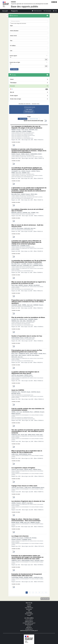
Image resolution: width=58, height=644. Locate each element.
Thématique (13, 83)
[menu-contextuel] (11, 23)
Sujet (11, 26)
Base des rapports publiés (25, 7)
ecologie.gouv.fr (29, 629)
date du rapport (23, 119)
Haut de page (45, 599)
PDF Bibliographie (29, 112)
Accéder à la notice (16, 142)
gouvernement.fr (29, 624)
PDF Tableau (29, 110)
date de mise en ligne (34, 119)
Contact (29, 615)
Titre (11, 41)
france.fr (29, 626)
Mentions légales (29, 614)
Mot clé (12, 92)
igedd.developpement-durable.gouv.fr (29, 631)
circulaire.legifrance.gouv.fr (29, 623)
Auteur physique (14, 31)
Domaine (12, 86)
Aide (29, 611)
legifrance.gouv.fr (29, 621)
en (11, 57)
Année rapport (14, 96)
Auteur (12, 79)
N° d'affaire (13, 46)
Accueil (29, 605)
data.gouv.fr (29, 628)
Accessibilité (29, 612)
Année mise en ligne (16, 99)
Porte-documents (29, 608)
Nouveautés (29, 609)
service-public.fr (29, 620)
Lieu (11, 51)
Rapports (29, 606)
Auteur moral (13, 36)
